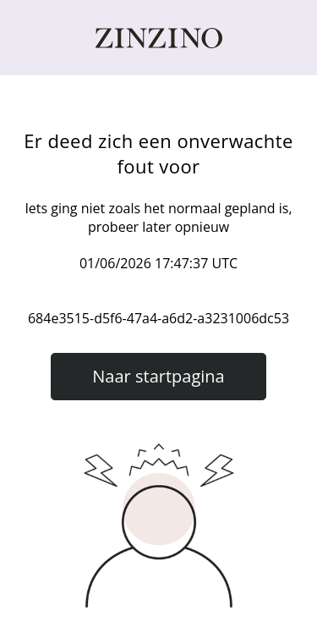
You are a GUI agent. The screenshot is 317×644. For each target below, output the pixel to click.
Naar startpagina (158, 376)
